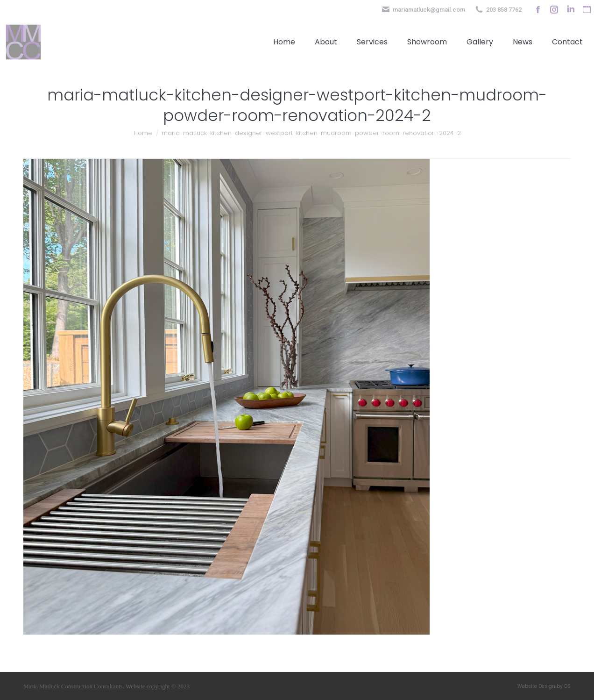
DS (567, 686)
